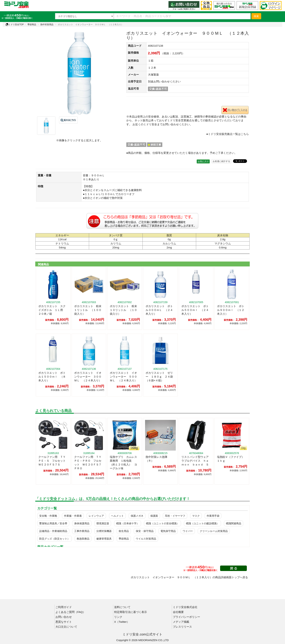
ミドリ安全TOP (15, 25)
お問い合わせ (64, 617)
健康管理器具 (104, 539)
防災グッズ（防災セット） (55, 539)
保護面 (154, 516)
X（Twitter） (122, 622)
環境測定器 (103, 523)
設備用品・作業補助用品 (53, 531)
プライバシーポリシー (186, 617)
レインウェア (96, 516)
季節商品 (32, 25)
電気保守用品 (168, 531)
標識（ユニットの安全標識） (162, 523)
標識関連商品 (234, 523)
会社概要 (178, 612)
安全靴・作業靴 (48, 516)
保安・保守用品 (145, 531)
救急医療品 (83, 539)
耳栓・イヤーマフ (175, 516)
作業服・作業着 (73, 516)
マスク (196, 516)
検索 (256, 16)
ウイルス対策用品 (146, 539)
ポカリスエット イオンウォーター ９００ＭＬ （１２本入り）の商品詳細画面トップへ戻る (189, 577)
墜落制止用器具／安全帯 (53, 523)
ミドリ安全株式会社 (185, 607)
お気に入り (203, 161)
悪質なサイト (64, 622)
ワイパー (188, 531)
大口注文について (66, 627)
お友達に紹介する (221, 161)
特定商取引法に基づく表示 (131, 612)
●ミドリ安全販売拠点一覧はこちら (228, 134)
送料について (122, 607)
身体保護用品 (82, 523)
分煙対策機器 (104, 531)
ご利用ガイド (64, 607)
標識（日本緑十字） (128, 523)
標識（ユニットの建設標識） (202, 523)
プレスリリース (182, 627)
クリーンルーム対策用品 (214, 531)
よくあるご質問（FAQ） (70, 612)
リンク (118, 617)
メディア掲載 (181, 622)
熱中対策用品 (47, 25)
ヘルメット (117, 516)
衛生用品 (124, 531)
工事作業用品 (82, 531)
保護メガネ (137, 516)
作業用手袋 (213, 516)
